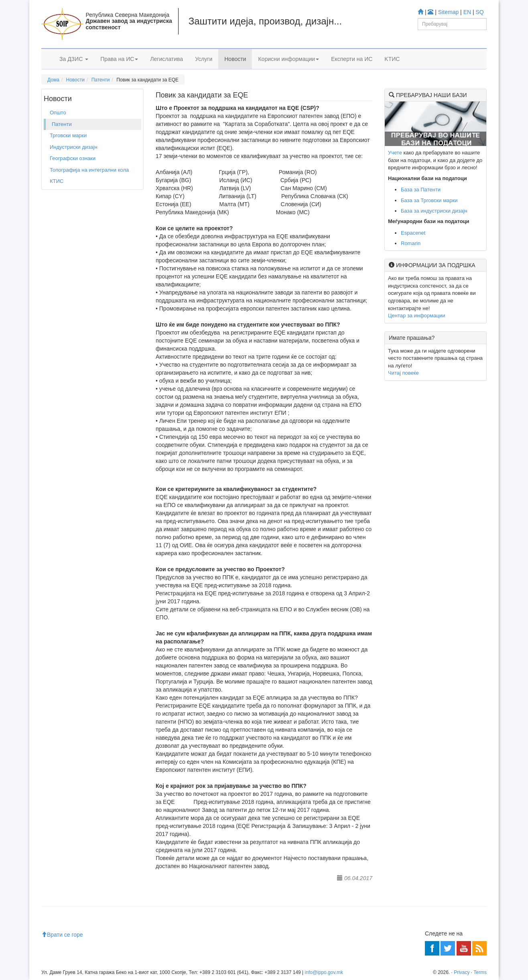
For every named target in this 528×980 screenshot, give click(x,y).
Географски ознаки (73, 158)
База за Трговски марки (429, 200)
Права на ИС (119, 59)
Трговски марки (68, 135)
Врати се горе (62, 935)
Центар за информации (416, 316)
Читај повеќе (403, 373)
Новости (235, 59)
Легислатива (167, 59)
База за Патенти (421, 190)
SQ (480, 12)
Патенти (101, 80)
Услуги (204, 59)
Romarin (411, 243)
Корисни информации (288, 59)
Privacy (462, 972)
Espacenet (413, 233)
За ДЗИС (74, 59)
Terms (480, 972)
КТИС (57, 181)
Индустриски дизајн (74, 147)
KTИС (392, 59)
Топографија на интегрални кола (89, 170)
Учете (395, 153)
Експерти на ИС (352, 59)
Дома (53, 80)
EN (467, 12)
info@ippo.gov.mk (324, 972)
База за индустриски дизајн (434, 211)
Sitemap (448, 12)
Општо (58, 113)
